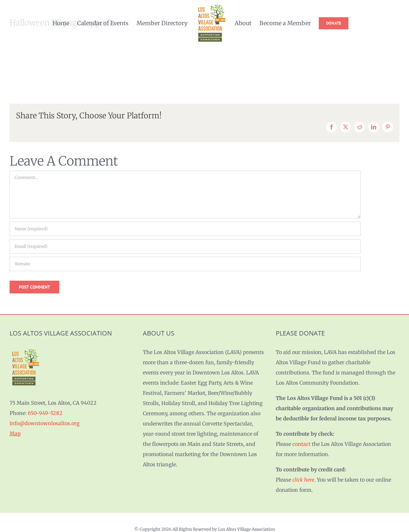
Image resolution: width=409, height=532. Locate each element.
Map (15, 433)
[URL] (185, 264)
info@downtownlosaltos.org (45, 423)
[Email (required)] (185, 246)
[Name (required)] (185, 229)
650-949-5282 (45, 413)
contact (301, 444)
